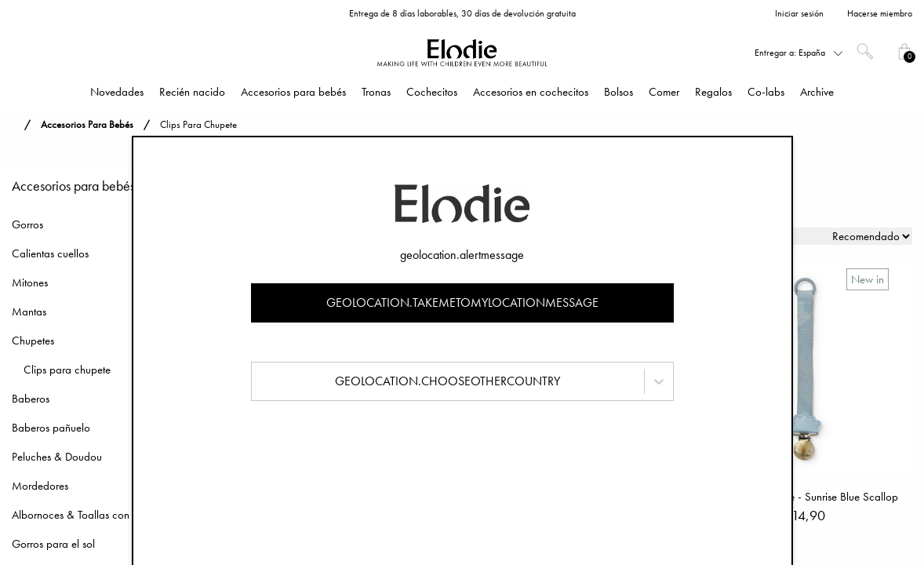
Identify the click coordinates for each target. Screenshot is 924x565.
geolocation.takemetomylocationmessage (462, 303)
